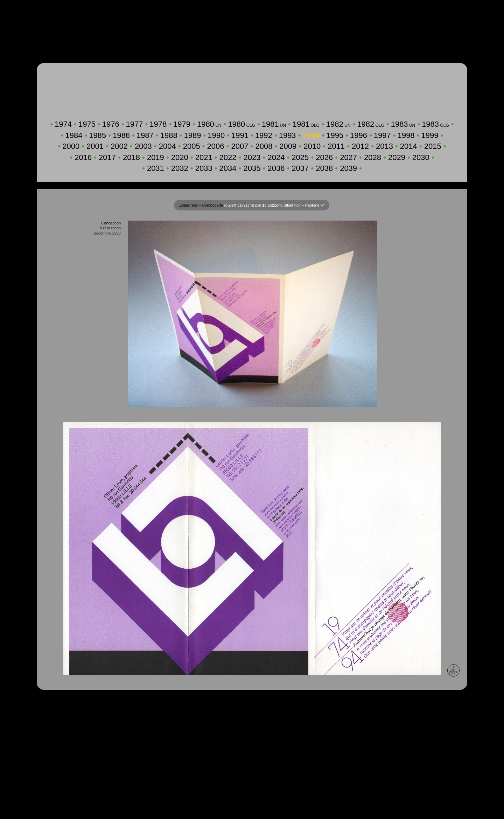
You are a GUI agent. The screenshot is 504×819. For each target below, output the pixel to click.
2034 (228, 168)
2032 (180, 168)
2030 (421, 157)
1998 (406, 135)
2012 (360, 146)
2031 (156, 168)
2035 (252, 168)
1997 (382, 135)
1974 (63, 124)
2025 (300, 157)
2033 (204, 168)
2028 (373, 157)
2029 (397, 157)
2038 (324, 168)
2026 (324, 157)
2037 (300, 168)
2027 (348, 157)
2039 (348, 168)
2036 (276, 168)
